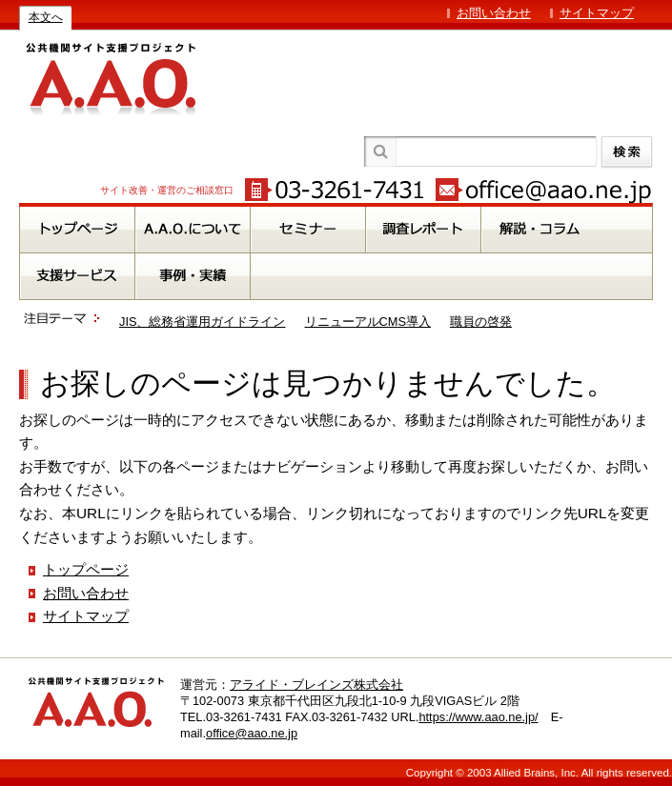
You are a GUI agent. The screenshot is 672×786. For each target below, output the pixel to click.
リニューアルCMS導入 (368, 322)
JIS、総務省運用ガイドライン (203, 322)
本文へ (46, 17)
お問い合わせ (494, 13)
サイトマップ (597, 13)
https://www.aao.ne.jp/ (478, 717)
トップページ (86, 569)
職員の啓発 (481, 322)
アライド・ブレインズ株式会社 (316, 685)
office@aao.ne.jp (252, 733)
